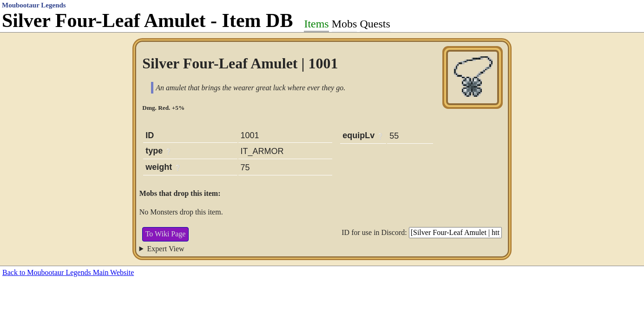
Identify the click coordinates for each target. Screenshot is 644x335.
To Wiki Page (166, 234)
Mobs (345, 24)
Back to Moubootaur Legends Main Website (68, 272)
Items (316, 24)
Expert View (166, 249)
